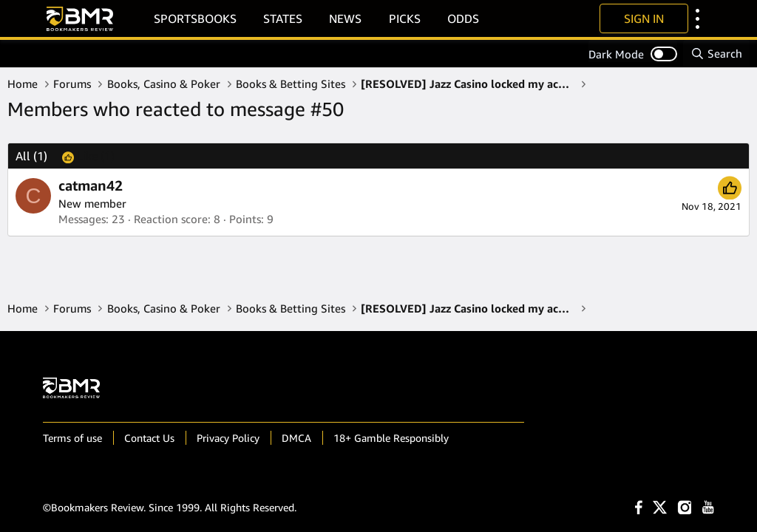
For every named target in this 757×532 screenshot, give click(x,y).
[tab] (88, 156)
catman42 (91, 185)
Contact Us (149, 438)
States (283, 18)
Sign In (644, 18)
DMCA (296, 438)
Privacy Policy (228, 438)
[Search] (716, 54)
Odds (463, 18)
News (345, 18)
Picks (405, 18)
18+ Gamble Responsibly (391, 438)
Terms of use (72, 438)
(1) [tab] (31, 156)
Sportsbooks (195, 18)
